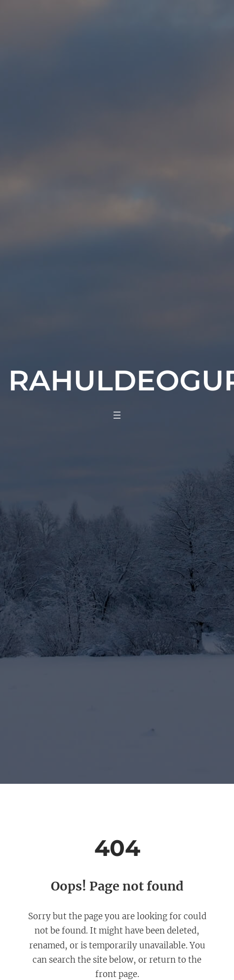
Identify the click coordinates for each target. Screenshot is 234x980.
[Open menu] (117, 415)
